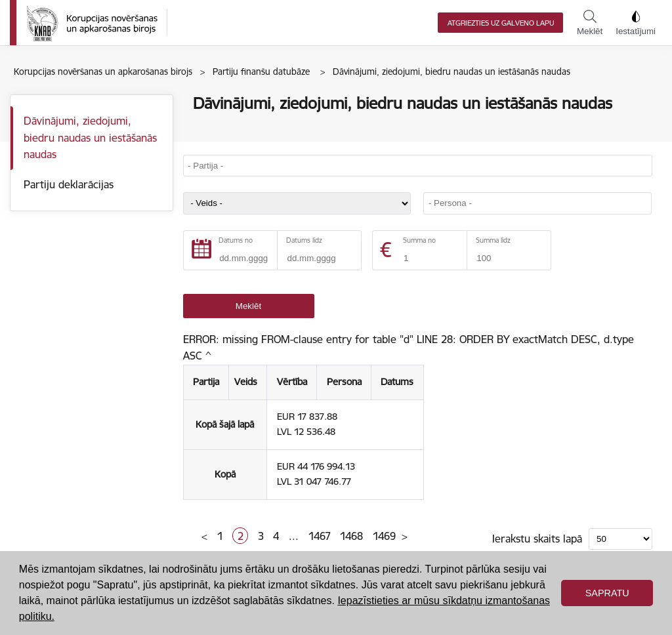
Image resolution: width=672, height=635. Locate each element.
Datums (401, 382)
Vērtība (295, 382)
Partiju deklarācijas (69, 184)
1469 (384, 536)
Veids (250, 382)
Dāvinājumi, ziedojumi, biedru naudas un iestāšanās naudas (90, 137)
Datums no (236, 240)
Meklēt (590, 23)
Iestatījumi (636, 23)
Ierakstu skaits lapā (537, 539)
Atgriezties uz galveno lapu (501, 23)
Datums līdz (304, 240)
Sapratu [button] (607, 593)
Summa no (419, 240)
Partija (206, 382)
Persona (347, 382)
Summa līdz (493, 240)
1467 (320, 536)
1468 (351, 536)
